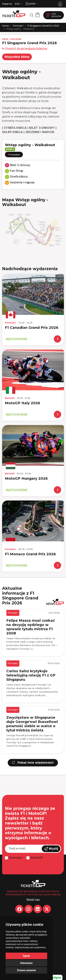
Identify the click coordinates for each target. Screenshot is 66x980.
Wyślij (51, 849)
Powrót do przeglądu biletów (25, 48)
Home (5, 26)
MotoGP (37, 858)
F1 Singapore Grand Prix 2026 (43, 26)
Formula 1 (18, 26)
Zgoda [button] (26, 956)
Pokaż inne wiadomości (33, 763)
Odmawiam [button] (26, 963)
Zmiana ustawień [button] (26, 970)
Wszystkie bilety (17, 57)
